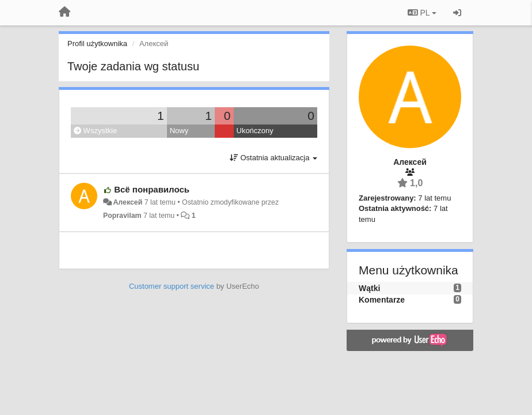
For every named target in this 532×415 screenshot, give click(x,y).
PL (422, 13)
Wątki (369, 288)
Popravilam (122, 216)
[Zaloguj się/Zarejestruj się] (457, 13)
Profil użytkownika (97, 44)
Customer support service (172, 286)
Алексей (128, 202)
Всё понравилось (152, 189)
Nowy (179, 131)
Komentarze (382, 300)
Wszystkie (95, 131)
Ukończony (255, 131)
